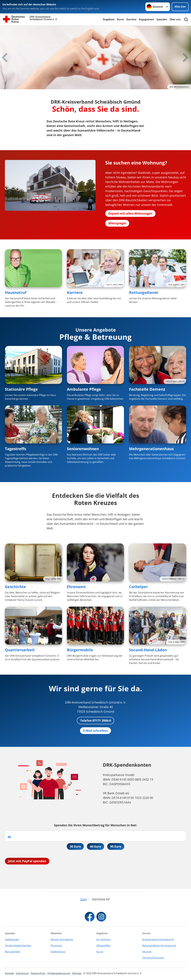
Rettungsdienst (144, 292)
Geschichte (15, 587)
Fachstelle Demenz (147, 389)
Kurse (120, 19)
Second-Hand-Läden (148, 650)
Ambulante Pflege (84, 389)
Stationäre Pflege (21, 389)
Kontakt (9, 973)
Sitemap (77, 973)
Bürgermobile (80, 650)
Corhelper (138, 587)
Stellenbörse (58, 952)
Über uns (175, 19)
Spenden (162, 19)
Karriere (131, 19)
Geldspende (12, 939)
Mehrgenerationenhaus (151, 449)
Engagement (146, 19)
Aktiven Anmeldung (62, 939)
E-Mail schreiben (96, 731)
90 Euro (116, 847)
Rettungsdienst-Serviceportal (159, 946)
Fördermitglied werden (18, 946)
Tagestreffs (15, 449)
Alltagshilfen (103, 946)
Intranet (147, 952)
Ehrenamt (76, 587)
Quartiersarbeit (20, 650)
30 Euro (75, 847)
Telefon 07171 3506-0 (96, 721)
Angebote (109, 19)
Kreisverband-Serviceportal (158, 939)
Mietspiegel (117, 223)
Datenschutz (38, 973)
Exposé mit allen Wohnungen (130, 213)
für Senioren (104, 939)
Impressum (22, 973)
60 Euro (95, 847)
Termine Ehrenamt (153, 958)
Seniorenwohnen (83, 449)
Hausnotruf (16, 292)
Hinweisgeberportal (59, 973)
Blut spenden (13, 952)
